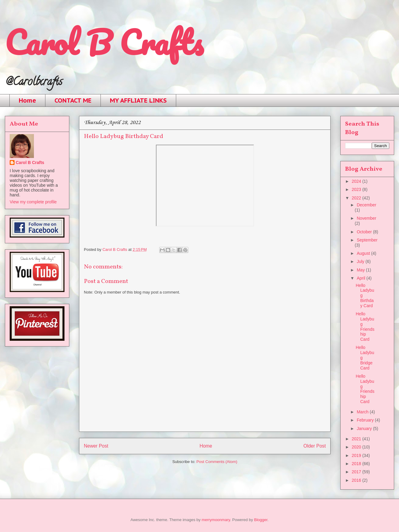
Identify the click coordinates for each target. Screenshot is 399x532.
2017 (357, 472)
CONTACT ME (73, 100)
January (365, 429)
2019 (357, 455)
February (366, 420)
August (364, 253)
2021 (357, 439)
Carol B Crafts (104, 42)
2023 (357, 189)
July (361, 261)
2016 (357, 480)
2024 (357, 181)
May (361, 270)
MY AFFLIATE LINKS (138, 100)
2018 (357, 464)
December (366, 205)
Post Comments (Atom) (217, 462)
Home (27, 100)
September (367, 240)
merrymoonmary (216, 520)
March (363, 412)
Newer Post (96, 446)
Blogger (261, 520)
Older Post (315, 446)
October (365, 232)
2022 (357, 198)
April (361, 278)
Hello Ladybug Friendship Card (365, 327)
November (366, 218)
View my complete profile (33, 202)
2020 (357, 447)
